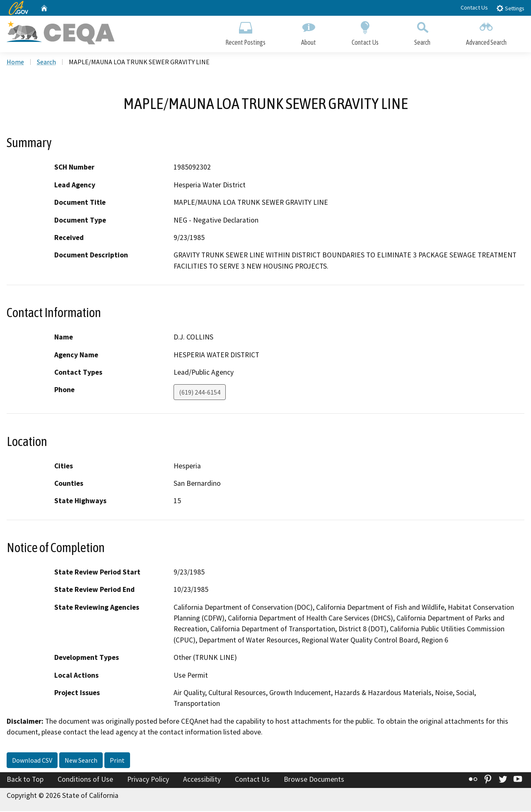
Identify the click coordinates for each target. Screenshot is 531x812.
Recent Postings (245, 32)
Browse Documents (314, 780)
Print (117, 761)
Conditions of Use (85, 780)
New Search (81, 761)
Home (15, 63)
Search (422, 32)
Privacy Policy (148, 780)
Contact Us (474, 7)
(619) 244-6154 (200, 393)
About (309, 32)
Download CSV (32, 761)
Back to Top (25, 780)
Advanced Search (486, 32)
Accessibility (202, 780)
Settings (510, 8)
